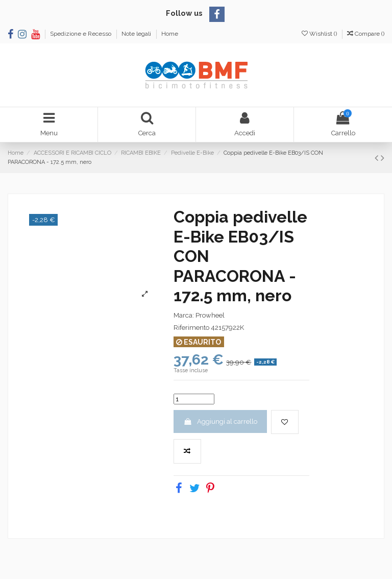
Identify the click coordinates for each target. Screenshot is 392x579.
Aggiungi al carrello (220, 421)
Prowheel (210, 315)
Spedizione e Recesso (81, 34)
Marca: (184, 315)
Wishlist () (320, 34)
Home (170, 34)
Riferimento (191, 328)
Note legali (137, 34)
